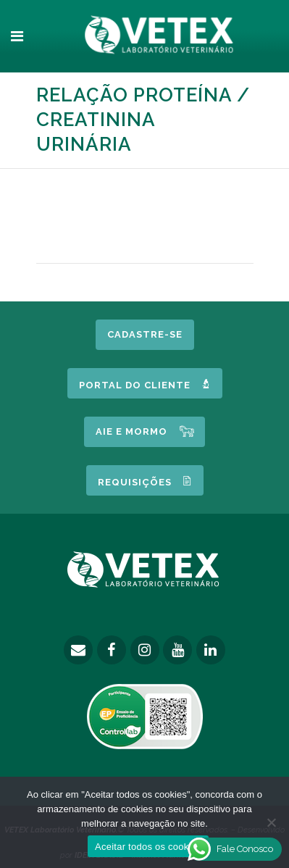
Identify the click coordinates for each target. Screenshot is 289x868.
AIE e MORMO (131, 431)
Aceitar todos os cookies (148, 847)
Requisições (145, 481)
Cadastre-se (145, 334)
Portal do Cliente (145, 384)
